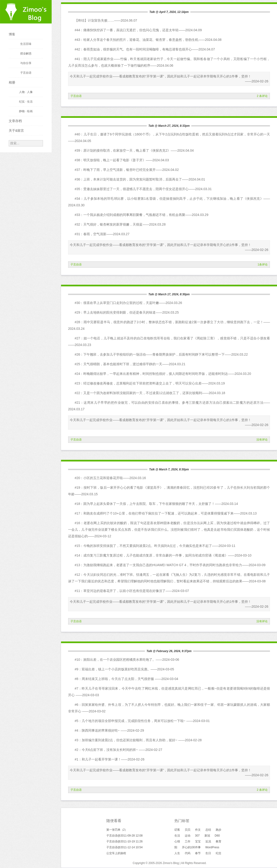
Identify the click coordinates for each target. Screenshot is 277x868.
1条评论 (263, 265)
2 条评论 (262, 96)
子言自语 (76, 96)
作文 (198, 830)
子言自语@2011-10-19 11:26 (125, 841)
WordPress (212, 847)
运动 (188, 836)
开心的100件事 (191, 847)
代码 (188, 853)
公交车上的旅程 (116, 853)
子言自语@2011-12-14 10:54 (125, 847)
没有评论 (262, 440)
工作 (188, 841)
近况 (208, 841)
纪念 (219, 853)
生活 (177, 836)
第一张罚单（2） (117, 830)
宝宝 (198, 841)
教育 (219, 841)
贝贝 (188, 830)
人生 (177, 853)
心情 (177, 841)
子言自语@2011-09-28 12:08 (125, 836)
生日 (208, 853)
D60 (217, 836)
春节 (198, 853)
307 (197, 836)
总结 (208, 830)
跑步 (219, 830)
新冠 (207, 836)
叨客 (177, 830)
